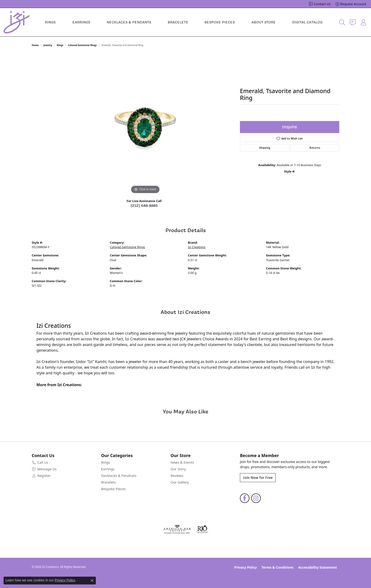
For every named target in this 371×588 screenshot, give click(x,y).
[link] (320, 4)
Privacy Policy (245, 567)
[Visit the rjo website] (202, 529)
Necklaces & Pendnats (119, 476)
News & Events (182, 462)
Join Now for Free (258, 478)
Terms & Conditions (277, 567)
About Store (264, 22)
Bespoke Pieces (220, 22)
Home (35, 45)
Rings (50, 22)
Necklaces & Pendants (129, 22)
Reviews (177, 476)
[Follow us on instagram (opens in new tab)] (256, 498)
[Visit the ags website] (177, 529)
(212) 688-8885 (144, 206)
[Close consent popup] (92, 580)
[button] (342, 22)
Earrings (81, 22)
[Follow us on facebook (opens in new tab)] (245, 498)
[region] (145, 124)
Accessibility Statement (318, 567)
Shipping (265, 148)
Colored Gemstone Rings (82, 45)
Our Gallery (180, 482)
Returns (315, 148)
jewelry (48, 45)
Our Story (178, 469)
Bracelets (178, 22)
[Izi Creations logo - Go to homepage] (17, 22)
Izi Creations (197, 247)
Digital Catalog (307, 22)
